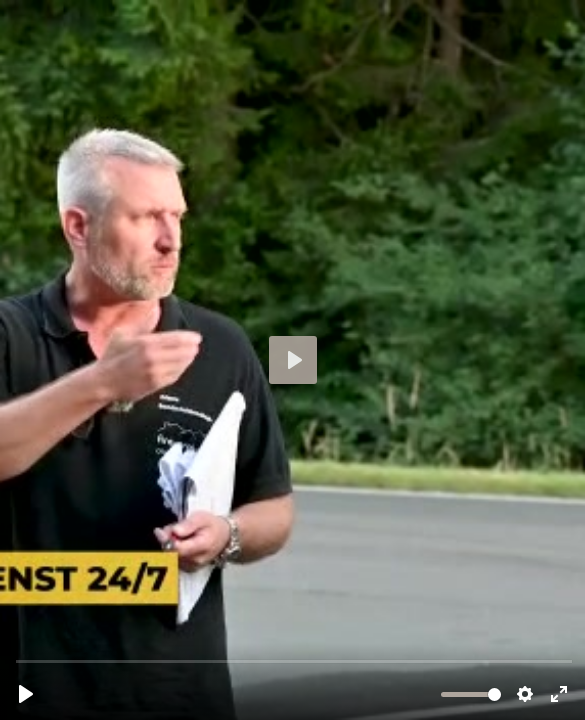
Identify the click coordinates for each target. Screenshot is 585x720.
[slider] (294, 660)
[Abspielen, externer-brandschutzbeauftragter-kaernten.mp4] (26, 694)
